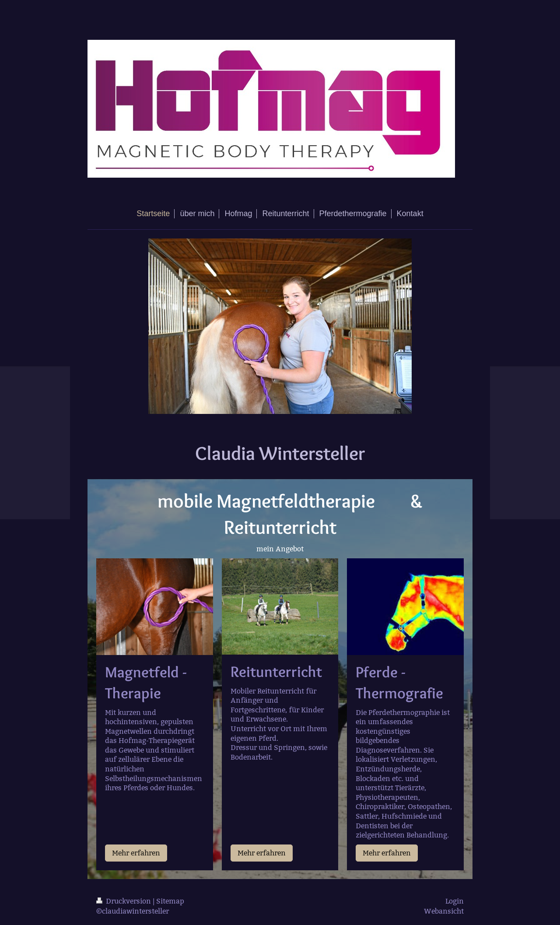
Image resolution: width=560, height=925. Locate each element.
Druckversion (124, 901)
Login (455, 901)
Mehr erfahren (136, 853)
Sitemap (170, 901)
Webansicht (444, 911)
